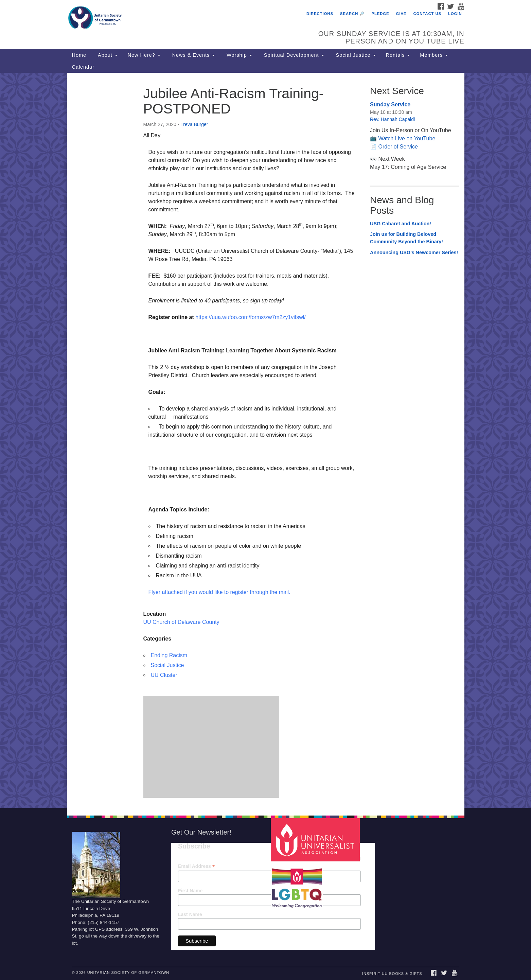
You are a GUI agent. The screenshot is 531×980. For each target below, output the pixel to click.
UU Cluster (164, 675)
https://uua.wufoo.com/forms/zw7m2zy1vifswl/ (251, 317)
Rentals (398, 55)
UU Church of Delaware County (181, 622)
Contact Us (427, 14)
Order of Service (398, 147)
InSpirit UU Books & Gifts (392, 974)
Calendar (83, 67)
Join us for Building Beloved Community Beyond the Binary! (406, 238)
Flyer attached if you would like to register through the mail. (219, 592)
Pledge (380, 14)
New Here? (144, 55)
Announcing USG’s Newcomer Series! (414, 252)
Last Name (190, 914)
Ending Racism (169, 655)
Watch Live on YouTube (407, 138)
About (107, 55)
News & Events (193, 55)
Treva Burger (194, 124)
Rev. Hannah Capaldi (392, 119)
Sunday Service (390, 104)
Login (455, 14)
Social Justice (355, 55)
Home (79, 55)
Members (434, 55)
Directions (320, 14)
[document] (265, 440)
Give (401, 14)
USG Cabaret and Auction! (401, 224)
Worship (238, 55)
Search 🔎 (352, 14)
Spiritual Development (293, 55)
